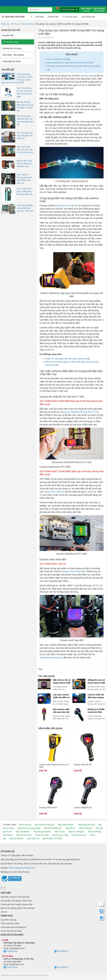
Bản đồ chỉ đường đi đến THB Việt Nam (18, 908)
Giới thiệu (40, 17)
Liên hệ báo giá (88, 17)
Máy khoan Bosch (66, 825)
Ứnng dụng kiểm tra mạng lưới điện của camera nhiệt (70, 63)
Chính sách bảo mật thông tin (13, 927)
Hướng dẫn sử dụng (12, 48)
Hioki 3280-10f (33, 838)
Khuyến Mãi (53, 17)
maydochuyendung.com (51, 658)
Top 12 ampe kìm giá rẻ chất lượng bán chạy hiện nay (25, 191)
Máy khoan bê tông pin (45, 825)
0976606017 (61, 951)
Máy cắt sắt (60, 832)
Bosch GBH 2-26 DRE (52, 838)
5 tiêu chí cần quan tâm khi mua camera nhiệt (68, 359)
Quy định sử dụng (9, 920)
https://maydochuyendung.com (22, 868)
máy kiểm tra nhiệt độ (66, 206)
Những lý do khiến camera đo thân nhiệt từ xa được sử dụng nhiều (97, 711)
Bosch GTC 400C (53, 492)
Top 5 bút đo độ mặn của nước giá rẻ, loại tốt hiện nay (25, 150)
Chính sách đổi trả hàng (11, 931)
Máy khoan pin (25, 825)
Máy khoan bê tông (87, 825)
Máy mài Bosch (86, 828)
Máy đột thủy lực (79, 835)
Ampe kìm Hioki (42, 835)
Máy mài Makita (23, 832)
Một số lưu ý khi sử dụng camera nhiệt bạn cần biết (62, 682)
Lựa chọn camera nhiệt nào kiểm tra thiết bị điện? (61, 696)
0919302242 (61, 967)
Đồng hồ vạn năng (60, 835)
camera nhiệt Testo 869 (73, 571)
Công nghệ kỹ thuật (12, 61)
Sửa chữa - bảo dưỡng (13, 55)
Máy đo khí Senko (24, 835)
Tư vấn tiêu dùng (70, 17)
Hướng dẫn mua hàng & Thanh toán (16, 901)
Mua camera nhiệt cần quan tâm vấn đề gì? (61, 711)
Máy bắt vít (70, 828)
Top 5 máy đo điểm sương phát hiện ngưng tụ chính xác (25, 208)
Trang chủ (5, 24)
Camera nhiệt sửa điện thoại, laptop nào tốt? (96, 696)
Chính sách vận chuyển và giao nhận (17, 904)
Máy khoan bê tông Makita (29, 828)
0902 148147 (87, 10)
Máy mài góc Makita (42, 832)
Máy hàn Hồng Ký (76, 832)
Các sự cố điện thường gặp (58, 59)
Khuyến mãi (8, 35)
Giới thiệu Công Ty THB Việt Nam (15, 897)
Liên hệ (4, 912)
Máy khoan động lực (53, 828)
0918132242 (11, 967)
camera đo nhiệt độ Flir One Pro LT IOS (79, 412)
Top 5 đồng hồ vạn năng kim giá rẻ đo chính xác (25, 136)
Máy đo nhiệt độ (16, 838)
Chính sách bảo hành (10, 923)
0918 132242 (99, 10)
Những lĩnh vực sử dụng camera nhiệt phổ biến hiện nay (96, 682)
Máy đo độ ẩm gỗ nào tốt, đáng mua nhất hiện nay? (24, 163)
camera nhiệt (87, 76)
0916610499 (11, 951)
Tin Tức (14, 24)
